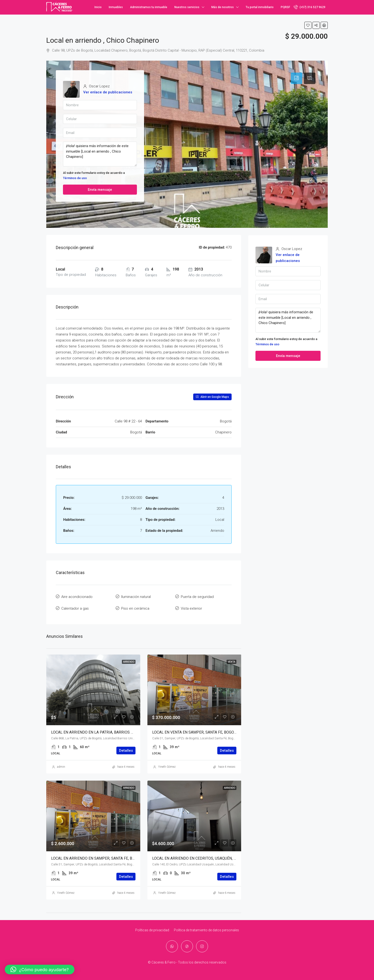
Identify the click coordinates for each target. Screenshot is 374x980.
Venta (231, 660)
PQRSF (285, 7)
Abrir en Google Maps (212, 397)
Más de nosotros (223, 7)
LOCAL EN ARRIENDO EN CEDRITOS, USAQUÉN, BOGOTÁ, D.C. (204, 856)
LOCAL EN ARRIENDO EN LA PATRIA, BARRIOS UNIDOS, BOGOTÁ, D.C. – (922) (116, 730)
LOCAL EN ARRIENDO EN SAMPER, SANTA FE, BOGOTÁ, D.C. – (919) (108, 856)
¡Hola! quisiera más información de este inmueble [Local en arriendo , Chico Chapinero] (100, 154)
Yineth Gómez (167, 765)
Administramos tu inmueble (149, 7)
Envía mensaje (100, 190)
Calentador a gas (75, 607)
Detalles (126, 748)
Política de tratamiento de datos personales (206, 928)
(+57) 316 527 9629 (309, 7)
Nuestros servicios (187, 7)
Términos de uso (75, 178)
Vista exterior (191, 607)
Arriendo (129, 660)
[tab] (296, 78)
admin (61, 765)
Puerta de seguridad (197, 596)
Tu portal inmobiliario (260, 7)
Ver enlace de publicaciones (108, 92)
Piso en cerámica (135, 607)
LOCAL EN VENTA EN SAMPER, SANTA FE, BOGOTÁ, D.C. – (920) (206, 730)
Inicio (98, 7)
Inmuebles (116, 7)
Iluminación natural (136, 596)
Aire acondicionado (77, 596)
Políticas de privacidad (152, 928)
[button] (40, 969)
